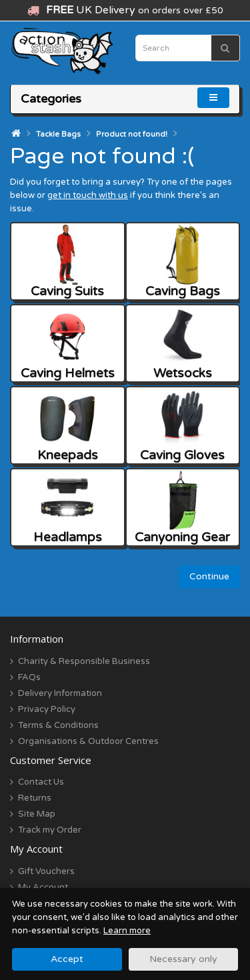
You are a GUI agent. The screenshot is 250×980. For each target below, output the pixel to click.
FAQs (29, 677)
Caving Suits (67, 262)
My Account (43, 887)
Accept (67, 959)
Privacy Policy (47, 709)
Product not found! (132, 134)
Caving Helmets (68, 344)
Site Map (37, 814)
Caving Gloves (182, 426)
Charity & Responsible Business (84, 661)
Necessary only (183, 959)
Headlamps (68, 508)
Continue (209, 576)
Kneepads (68, 426)
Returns (35, 798)
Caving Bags (183, 262)
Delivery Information (60, 693)
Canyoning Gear (182, 508)
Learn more (127, 931)
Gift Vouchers (46, 871)
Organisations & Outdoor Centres (88, 741)
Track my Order (50, 830)
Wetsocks (183, 344)
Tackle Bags (58, 134)
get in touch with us (88, 195)
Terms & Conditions (58, 725)
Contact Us (41, 782)
